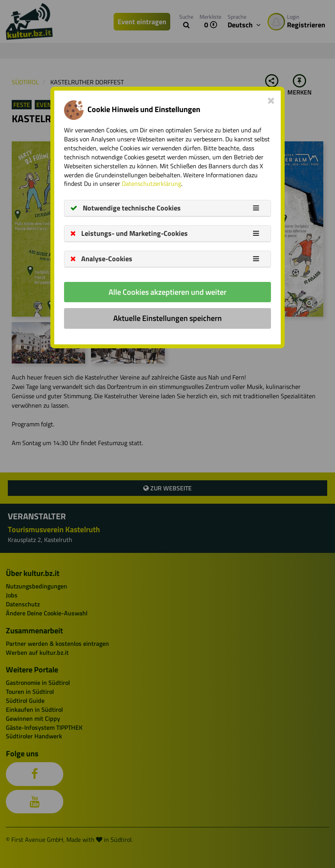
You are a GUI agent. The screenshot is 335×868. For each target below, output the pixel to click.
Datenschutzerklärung (151, 184)
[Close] (271, 100)
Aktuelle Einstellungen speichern (167, 318)
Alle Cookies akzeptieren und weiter (167, 292)
